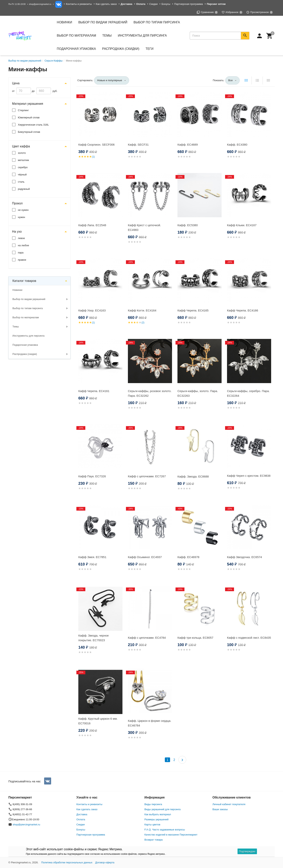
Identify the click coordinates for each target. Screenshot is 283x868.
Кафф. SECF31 (138, 145)
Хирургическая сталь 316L (33, 125)
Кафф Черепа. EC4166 (243, 310)
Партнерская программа (188, 4)
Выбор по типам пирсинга (28, 308)
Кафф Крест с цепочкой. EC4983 (144, 227)
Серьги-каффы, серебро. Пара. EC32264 (248, 393)
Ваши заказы (220, 809)
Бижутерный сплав (29, 132)
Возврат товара (154, 840)
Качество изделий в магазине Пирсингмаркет (171, 835)
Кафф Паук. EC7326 (92, 476)
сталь (21, 182)
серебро (23, 167)
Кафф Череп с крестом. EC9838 (249, 476)
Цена (16, 83)
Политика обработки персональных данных (67, 862)
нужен (21, 217)
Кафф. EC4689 (188, 145)
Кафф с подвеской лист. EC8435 (249, 638)
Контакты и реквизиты (79, 4)
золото (22, 153)
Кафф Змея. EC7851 (92, 557)
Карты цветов (152, 824)
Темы (16, 327)
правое (22, 260)
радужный (24, 189)
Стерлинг (23, 110)
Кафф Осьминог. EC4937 (145, 557)
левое (21, 238)
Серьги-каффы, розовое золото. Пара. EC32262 (150, 393)
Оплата (81, 819)
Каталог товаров (24, 281)
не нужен (23, 210)
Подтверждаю (247, 851)
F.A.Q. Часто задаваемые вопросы (165, 830)
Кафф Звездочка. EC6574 (245, 557)
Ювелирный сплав (29, 117)
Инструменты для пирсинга (142, 36)
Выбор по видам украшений (29, 299)
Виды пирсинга (153, 804)
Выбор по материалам (26, 317)
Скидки (153, 4)
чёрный (22, 175)
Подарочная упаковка (76, 49)
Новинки (64, 22)
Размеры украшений (156, 819)
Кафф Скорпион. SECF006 (97, 145)
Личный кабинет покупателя (229, 804)
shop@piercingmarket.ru (40, 4)
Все (231, 80)
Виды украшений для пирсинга (162, 809)
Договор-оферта (105, 862)
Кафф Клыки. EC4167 (242, 225)
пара (21, 253)
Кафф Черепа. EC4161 (94, 391)
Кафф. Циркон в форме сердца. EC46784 (150, 723)
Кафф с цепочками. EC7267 (147, 476)
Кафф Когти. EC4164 (142, 310)
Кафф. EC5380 (188, 225)
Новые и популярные (110, 80)
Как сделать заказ (106, 4)
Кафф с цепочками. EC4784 (147, 638)
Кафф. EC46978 (188, 557)
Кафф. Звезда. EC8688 (193, 476)
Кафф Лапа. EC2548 (92, 225)
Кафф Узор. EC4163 (92, 310)
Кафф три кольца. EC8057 (195, 638)
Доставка (82, 814)
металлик (23, 160)
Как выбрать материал (158, 814)
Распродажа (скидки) (25, 354)
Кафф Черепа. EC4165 (193, 310)
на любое (23, 245)
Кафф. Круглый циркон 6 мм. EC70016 (98, 721)
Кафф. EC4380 (237, 145)
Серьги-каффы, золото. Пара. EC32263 (198, 393)
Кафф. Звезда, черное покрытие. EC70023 (93, 638)
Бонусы (166, 4)
